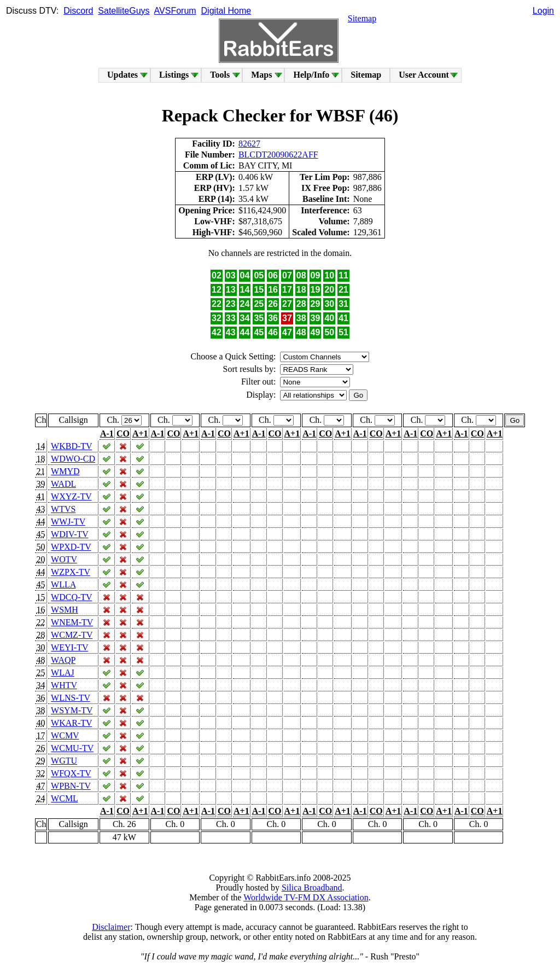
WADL (63, 484)
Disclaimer (111, 927)
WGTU (64, 761)
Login (543, 11)
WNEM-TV (72, 622)
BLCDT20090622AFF (278, 155)
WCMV (65, 735)
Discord (78, 11)
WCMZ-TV (72, 635)
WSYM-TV (72, 710)
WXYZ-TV (71, 496)
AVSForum (175, 11)
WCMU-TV (72, 748)
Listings (174, 75)
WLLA (63, 584)
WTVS (63, 509)
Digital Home (226, 11)
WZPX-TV (71, 572)
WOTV (64, 559)
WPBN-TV (71, 786)
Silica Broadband (312, 888)
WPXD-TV (71, 547)
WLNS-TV (71, 698)
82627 (249, 144)
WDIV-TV (69, 534)
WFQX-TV (71, 773)
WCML (64, 798)
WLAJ (63, 673)
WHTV (64, 685)
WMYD (65, 471)
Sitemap (362, 18)
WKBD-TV (71, 446)
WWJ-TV (68, 522)
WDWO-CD (73, 459)
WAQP (63, 660)
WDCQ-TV (71, 597)
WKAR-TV (71, 723)
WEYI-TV (69, 647)
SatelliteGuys (124, 11)
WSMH (65, 610)
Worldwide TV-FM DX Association (306, 897)
